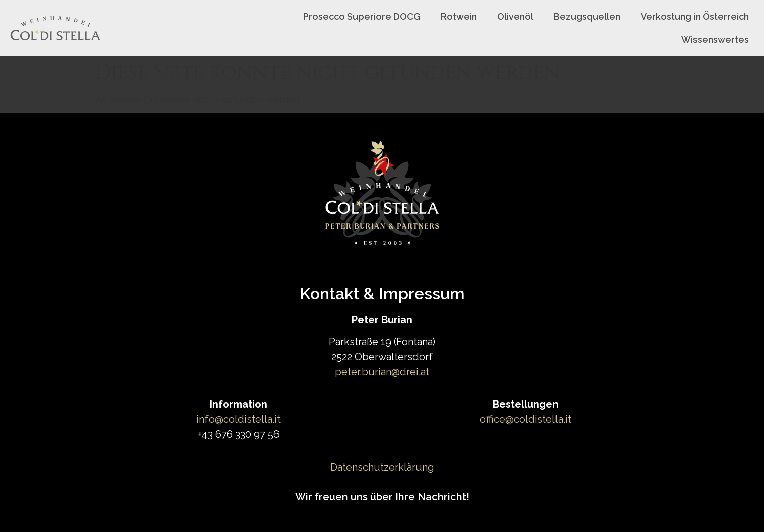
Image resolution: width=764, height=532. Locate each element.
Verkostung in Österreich (695, 16)
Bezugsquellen (587, 16)
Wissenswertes (715, 40)
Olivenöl (515, 16)
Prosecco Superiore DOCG (362, 16)
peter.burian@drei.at (382, 372)
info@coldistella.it (238, 419)
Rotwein (459, 16)
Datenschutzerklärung (382, 467)
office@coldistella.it (526, 419)
